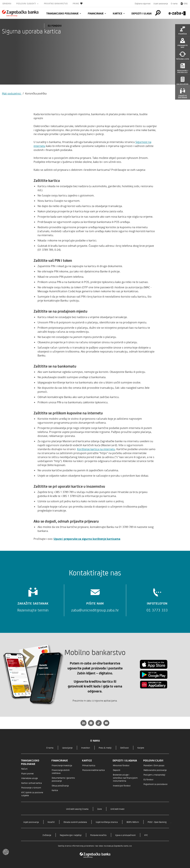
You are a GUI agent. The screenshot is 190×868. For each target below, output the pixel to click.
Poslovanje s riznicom (31, 787)
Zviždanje (47, 835)
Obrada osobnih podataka (75, 822)
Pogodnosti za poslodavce (155, 784)
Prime (78, 4)
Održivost (124, 748)
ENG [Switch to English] (184, 3)
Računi (24, 769)
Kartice (117, 13)
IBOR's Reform (133, 822)
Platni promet (27, 773)
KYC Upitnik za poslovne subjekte (32, 794)
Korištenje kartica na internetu (96, 449)
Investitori (86, 748)
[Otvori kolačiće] (6, 852)
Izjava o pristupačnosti (125, 835)
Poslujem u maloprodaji (154, 775)
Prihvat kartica (89, 765)
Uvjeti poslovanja (161, 3)
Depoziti (117, 770)
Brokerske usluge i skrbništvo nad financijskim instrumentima (125, 778)
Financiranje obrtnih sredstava (61, 771)
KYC (146, 835)
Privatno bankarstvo (56, 3)
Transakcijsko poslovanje (62, 13)
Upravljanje (67, 748)
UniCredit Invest (117, 809)
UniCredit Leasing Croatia (77, 809)
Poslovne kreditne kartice (94, 770)
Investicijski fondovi (122, 786)
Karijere (141, 748)
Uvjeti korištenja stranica (107, 822)
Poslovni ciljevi (153, 760)
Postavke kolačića (98, 835)
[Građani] (20, 13)
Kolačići (51, 822)
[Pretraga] (154, 13)
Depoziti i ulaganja (143, 13)
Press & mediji (105, 748)
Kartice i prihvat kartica (32, 783)
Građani (7, 3)
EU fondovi (55, 26)
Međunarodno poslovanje (155, 770)
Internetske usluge (30, 778)
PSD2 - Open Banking (157, 822)
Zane (99, 809)
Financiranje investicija (62, 765)
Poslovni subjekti (27, 3)
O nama (174, 3)
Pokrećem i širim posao (154, 765)
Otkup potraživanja (60, 786)
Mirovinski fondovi (121, 765)
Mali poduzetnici (12, 93)
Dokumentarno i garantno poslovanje (63, 779)
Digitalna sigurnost (143, 3)
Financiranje (96, 13)
